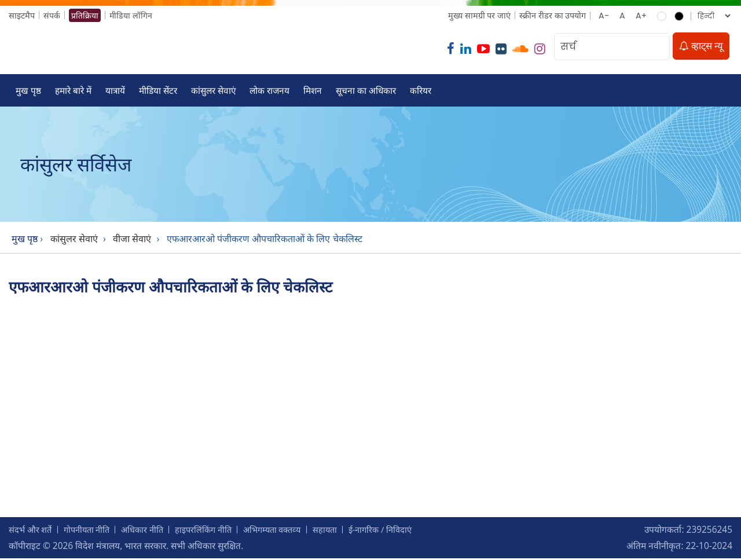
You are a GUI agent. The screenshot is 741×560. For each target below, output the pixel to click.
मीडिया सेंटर (159, 91)
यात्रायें (115, 91)
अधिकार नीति (151, 531)
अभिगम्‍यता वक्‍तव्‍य (289, 531)
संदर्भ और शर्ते (32, 531)
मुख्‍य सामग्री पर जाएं (479, 15)
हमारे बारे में (73, 91)
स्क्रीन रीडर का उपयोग (552, 15)
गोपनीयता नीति (92, 531)
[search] (658, 47)
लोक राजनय (271, 91)
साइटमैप (22, 15)
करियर (423, 91)
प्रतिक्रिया (85, 15)
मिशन (314, 91)
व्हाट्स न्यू (701, 47)
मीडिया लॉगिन (131, 15)
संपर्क (52, 15)
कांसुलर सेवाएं (214, 91)
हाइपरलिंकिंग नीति (216, 531)
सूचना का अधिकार (368, 91)
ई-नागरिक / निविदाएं (403, 531)
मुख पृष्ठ (28, 91)
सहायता (345, 531)
